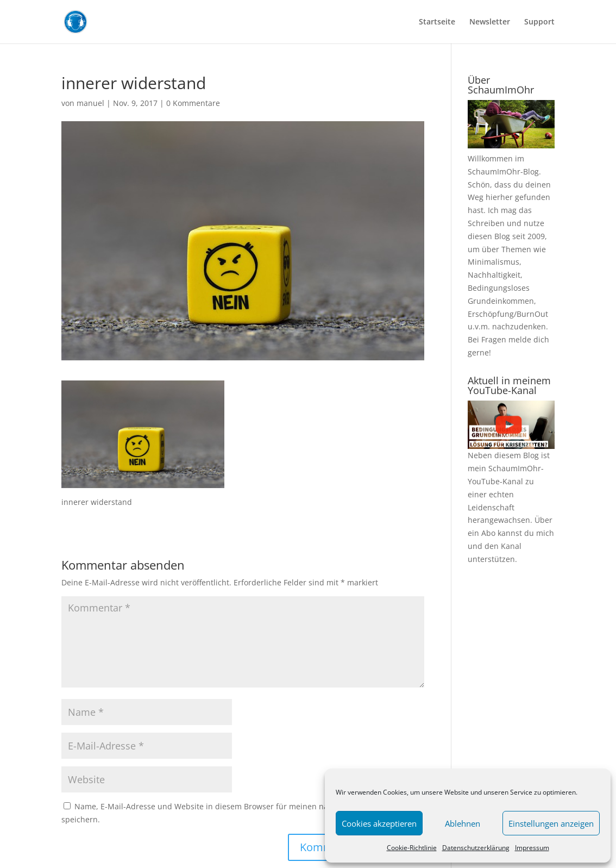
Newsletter (490, 22)
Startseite (437, 22)
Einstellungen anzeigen (551, 823)
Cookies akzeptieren (379, 823)
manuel (90, 103)
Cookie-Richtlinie (412, 848)
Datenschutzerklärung (476, 848)
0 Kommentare (193, 103)
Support (539, 22)
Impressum (532, 848)
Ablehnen (463, 823)
